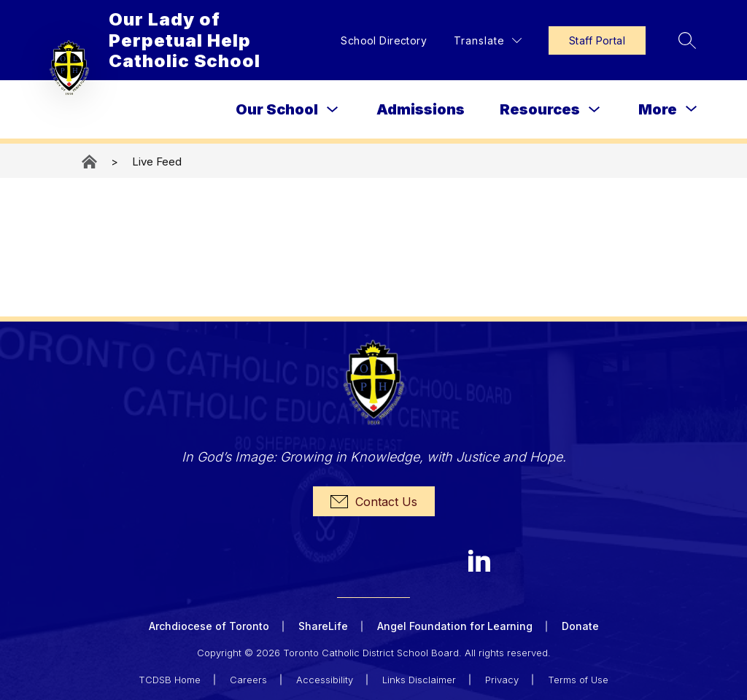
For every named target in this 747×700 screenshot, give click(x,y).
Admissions (421, 109)
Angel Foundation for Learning (455, 626)
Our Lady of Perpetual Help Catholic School (90, 162)
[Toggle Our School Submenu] (333, 110)
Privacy (502, 680)
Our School (277, 109)
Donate (580, 626)
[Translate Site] (488, 40)
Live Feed (157, 162)
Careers (248, 680)
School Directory (384, 40)
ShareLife (323, 626)
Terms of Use (578, 680)
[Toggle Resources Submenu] (595, 110)
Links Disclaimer (419, 680)
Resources (540, 109)
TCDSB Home (170, 680)
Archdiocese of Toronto (209, 626)
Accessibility (325, 680)
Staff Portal (597, 40)
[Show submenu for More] (658, 109)
